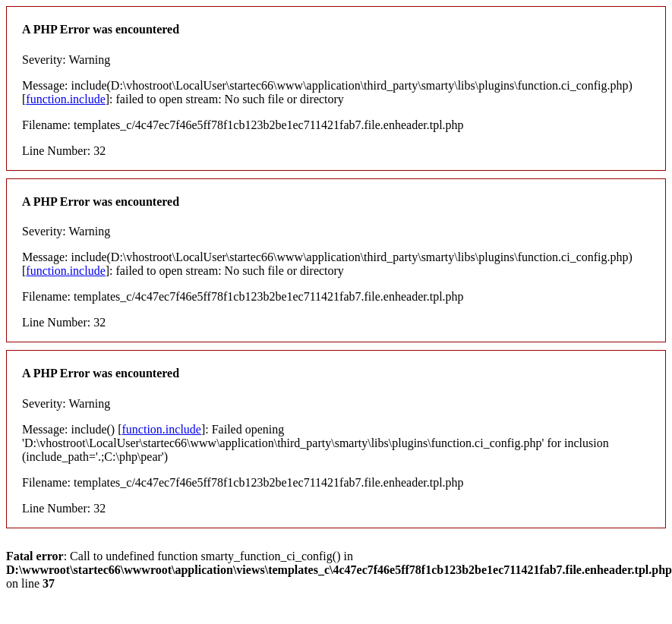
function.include (65, 99)
